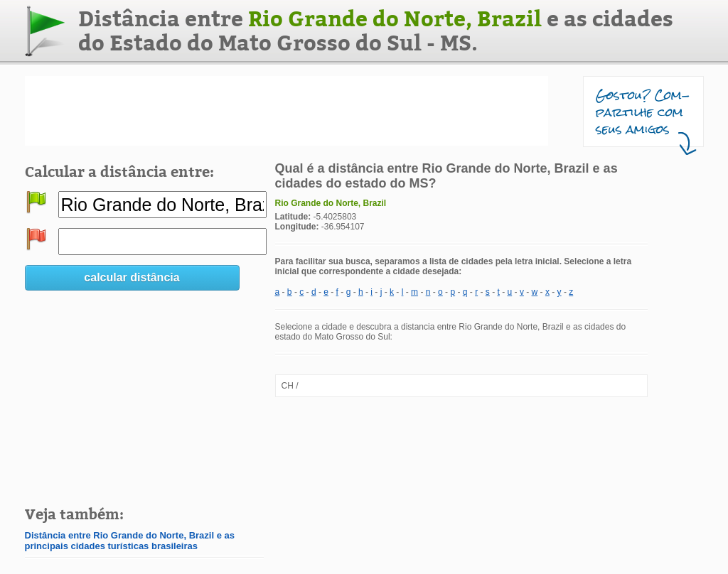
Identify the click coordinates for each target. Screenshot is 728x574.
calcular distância (132, 277)
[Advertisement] (287, 111)
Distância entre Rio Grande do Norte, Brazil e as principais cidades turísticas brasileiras (130, 541)
